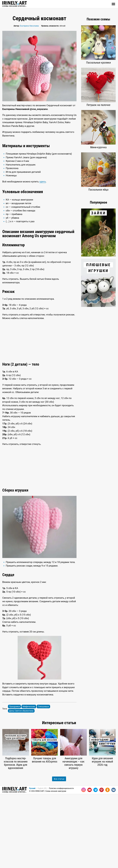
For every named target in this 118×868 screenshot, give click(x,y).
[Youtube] (90, 864)
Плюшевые (43, 781)
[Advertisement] (39, 158)
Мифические (29, 781)
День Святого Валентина (21, 785)
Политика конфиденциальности (61, 862)
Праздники (14, 781)
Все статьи (59, 853)
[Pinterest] (102, 864)
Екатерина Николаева (29, 26)
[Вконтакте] (114, 864)
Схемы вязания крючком (15, 4)
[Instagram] (84, 864)
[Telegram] (96, 864)
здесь (43, 219)
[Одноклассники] (108, 864)
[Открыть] (113, 4)
